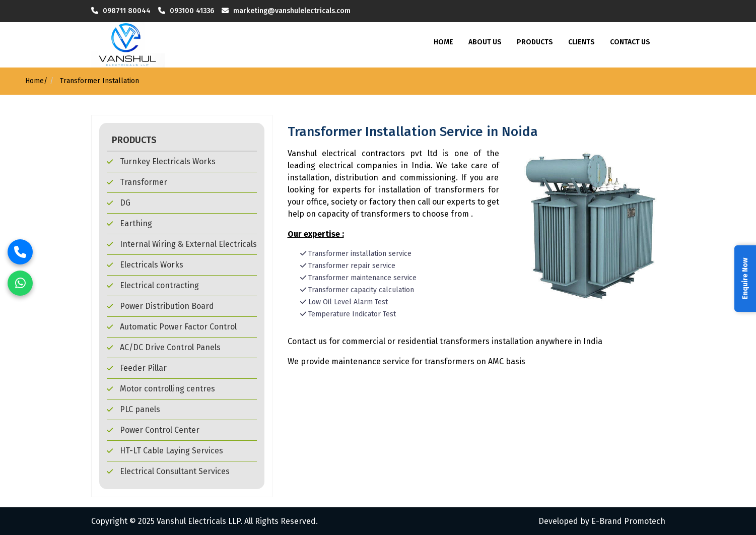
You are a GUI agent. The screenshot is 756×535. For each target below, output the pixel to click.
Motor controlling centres (161, 389)
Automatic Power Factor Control (172, 327)
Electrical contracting (153, 285)
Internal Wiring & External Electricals (182, 244)
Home (443, 42)
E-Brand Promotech (628, 521)
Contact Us (630, 42)
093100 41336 (193, 11)
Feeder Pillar (137, 368)
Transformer (137, 182)
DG (119, 203)
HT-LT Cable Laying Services (165, 451)
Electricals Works (145, 265)
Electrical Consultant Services (168, 471)
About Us (485, 42)
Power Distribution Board (160, 306)
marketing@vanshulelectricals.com (293, 11)
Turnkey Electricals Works (161, 161)
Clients (581, 42)
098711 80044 (127, 11)
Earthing (129, 223)
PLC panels (133, 409)
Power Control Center (153, 430)
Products (535, 42)
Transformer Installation (98, 81)
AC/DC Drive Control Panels (164, 347)
